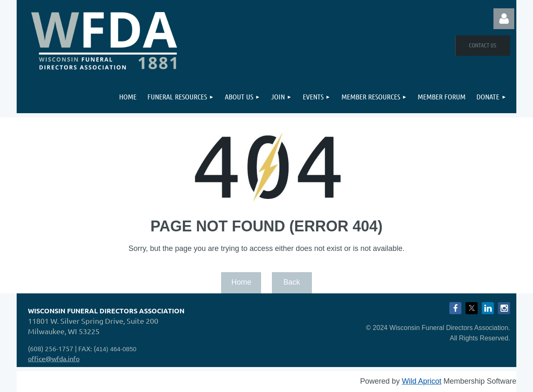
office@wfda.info (54, 358)
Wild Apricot (422, 381)
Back (291, 282)
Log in (504, 19)
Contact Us (483, 45)
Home (241, 282)
